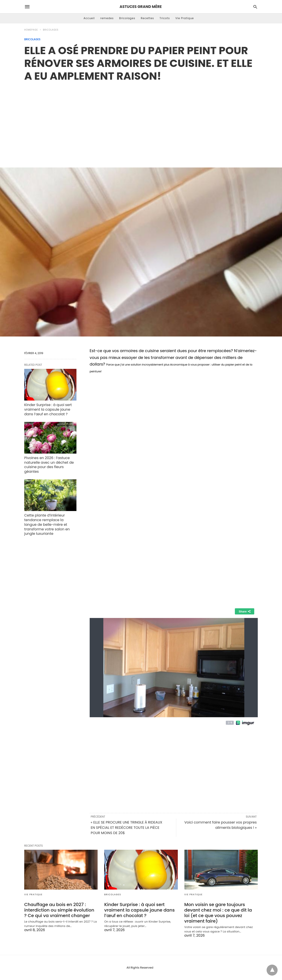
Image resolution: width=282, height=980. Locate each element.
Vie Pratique (185, 18)
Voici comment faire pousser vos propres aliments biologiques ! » (221, 825)
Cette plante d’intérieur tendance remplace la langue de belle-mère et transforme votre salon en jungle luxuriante (47, 524)
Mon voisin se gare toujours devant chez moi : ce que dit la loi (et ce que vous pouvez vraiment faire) (218, 913)
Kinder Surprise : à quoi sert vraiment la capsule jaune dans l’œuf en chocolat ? (48, 409)
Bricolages (127, 18)
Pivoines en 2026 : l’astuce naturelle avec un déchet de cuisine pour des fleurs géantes (49, 465)
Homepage (31, 30)
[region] (141, 120)
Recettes (147, 18)
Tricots (165, 18)
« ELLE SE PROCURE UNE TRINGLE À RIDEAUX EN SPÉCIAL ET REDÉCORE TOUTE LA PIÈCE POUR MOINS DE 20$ (127, 828)
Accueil (89, 18)
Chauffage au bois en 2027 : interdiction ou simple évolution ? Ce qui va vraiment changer (59, 910)
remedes (107, 18)
